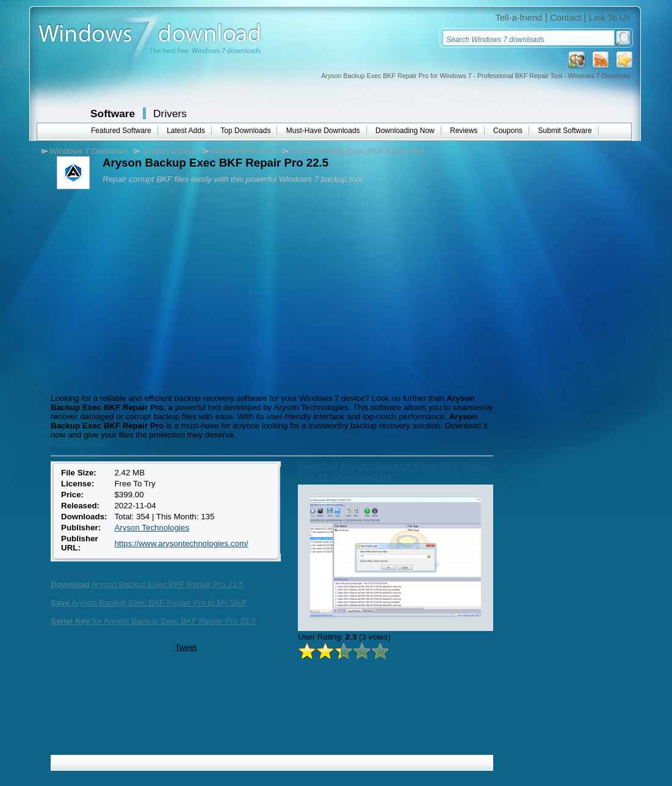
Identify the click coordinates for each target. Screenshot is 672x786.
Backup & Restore (243, 151)
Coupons (508, 131)
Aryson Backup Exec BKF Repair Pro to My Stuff (149, 603)
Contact (565, 18)
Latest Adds (186, 131)
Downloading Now (405, 131)
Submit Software (565, 131)
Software (113, 114)
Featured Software (121, 131)
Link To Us (610, 18)
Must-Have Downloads (323, 131)
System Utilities (169, 151)
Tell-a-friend (519, 18)
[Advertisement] (150, 290)
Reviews (464, 131)
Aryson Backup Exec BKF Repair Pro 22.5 (147, 584)
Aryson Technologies (152, 528)
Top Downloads (245, 131)
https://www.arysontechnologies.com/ (181, 543)
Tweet (186, 647)
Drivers (170, 114)
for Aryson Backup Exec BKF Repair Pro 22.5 (153, 621)
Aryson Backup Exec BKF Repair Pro (357, 151)
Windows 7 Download (89, 151)
